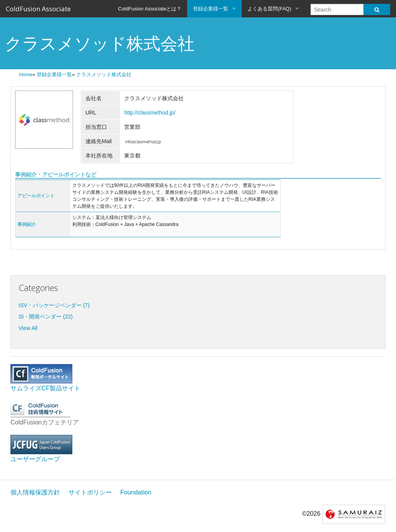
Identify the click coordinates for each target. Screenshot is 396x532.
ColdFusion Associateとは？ (150, 9)
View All (28, 328)
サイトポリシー (90, 492)
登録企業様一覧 (211, 9)
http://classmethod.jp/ (150, 113)
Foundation (136, 492)
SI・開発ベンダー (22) (46, 316)
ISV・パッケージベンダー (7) (54, 305)
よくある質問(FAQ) (269, 9)
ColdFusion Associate (38, 9)
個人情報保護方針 (35, 492)
